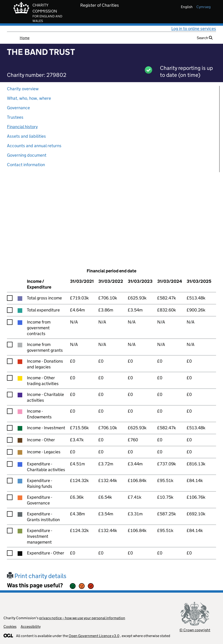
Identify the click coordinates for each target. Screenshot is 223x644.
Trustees (15, 117)
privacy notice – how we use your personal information (82, 618)
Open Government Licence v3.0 (94, 636)
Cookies (10, 627)
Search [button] (205, 38)
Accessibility (31, 627)
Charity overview (23, 89)
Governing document (27, 155)
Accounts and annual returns (34, 146)
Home (25, 38)
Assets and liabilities (26, 136)
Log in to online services (194, 29)
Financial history (22, 127)
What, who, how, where (29, 98)
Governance (18, 108)
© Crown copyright (195, 630)
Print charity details (37, 576)
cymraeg (204, 7)
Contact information (26, 165)
